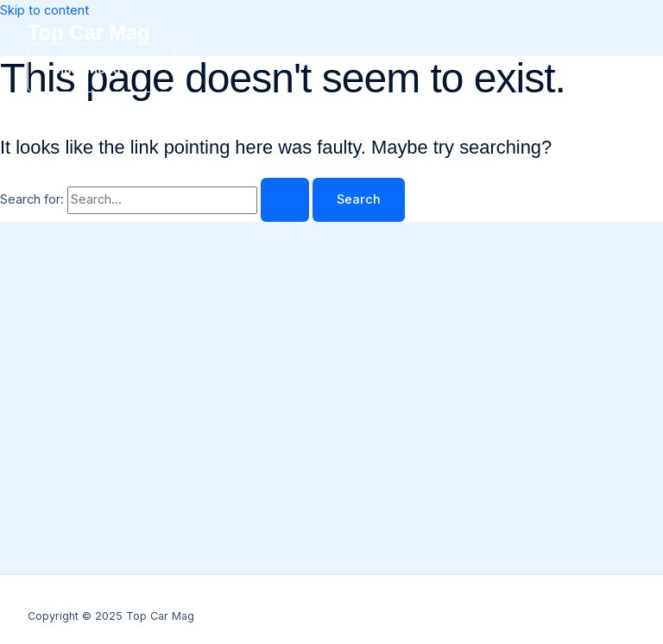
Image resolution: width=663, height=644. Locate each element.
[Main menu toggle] (101, 68)
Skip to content (44, 10)
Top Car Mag (89, 33)
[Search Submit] (285, 200)
